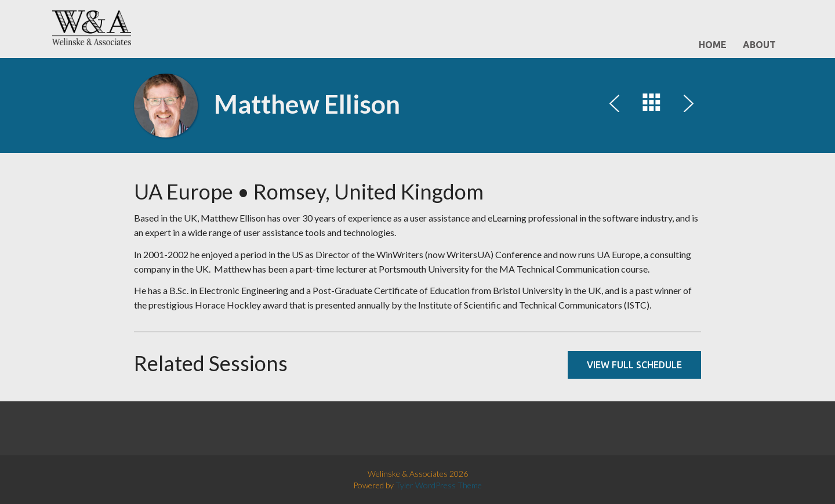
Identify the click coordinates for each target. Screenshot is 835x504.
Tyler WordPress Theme (439, 485)
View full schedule (634, 365)
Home (713, 45)
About (759, 45)
